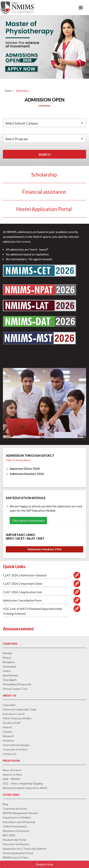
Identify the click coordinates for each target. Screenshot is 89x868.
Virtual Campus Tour (15, 689)
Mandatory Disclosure (16, 831)
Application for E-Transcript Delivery (25, 849)
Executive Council (14, 714)
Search (44, 154)
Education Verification (16, 844)
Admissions (22, 91)
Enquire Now (45, 864)
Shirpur (7, 658)
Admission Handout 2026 (44, 549)
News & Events (12, 770)
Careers (8, 732)
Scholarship (44, 175)
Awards (7, 727)
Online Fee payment (15, 826)
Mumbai (7, 653)
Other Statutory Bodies (17, 718)
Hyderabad (9, 666)
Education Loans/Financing (19, 822)
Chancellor (9, 705)
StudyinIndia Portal (14, 840)
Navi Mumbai (10, 675)
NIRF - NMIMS (11, 779)
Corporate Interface (15, 749)
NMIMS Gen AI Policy (16, 857)
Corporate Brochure (15, 809)
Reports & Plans (12, 775)
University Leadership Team (20, 709)
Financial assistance (44, 192)
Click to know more (18, 460)
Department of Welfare (17, 817)
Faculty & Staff (12, 723)
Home (8, 91)
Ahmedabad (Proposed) (17, 684)
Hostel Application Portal (44, 209)
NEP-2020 (9, 835)
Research (8, 736)
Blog (5, 804)
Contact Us (10, 754)
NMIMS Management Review (20, 813)
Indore (7, 671)
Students (8, 740)
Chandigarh (10, 680)
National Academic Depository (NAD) (25, 788)
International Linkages (16, 745)
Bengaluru (9, 662)
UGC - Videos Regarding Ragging (23, 783)
